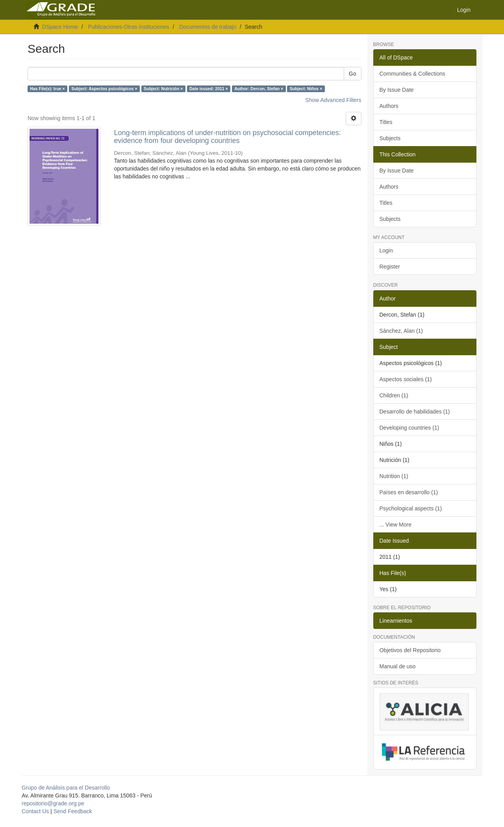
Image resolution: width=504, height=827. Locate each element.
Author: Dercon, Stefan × (259, 89)
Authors (389, 106)
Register (390, 267)
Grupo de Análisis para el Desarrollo (66, 788)
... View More (396, 525)
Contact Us (35, 811)
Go (353, 74)
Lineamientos (396, 621)
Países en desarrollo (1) (409, 492)
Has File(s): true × (47, 89)
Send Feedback (73, 811)
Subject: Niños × (306, 89)
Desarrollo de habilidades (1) (415, 412)
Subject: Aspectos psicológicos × (104, 89)
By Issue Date (397, 90)
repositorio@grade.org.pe (53, 803)
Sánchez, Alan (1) (401, 331)
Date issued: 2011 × (209, 89)
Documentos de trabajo (208, 27)
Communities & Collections (412, 74)
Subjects (390, 138)
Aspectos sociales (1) (406, 379)
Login (386, 250)
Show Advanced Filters (333, 100)
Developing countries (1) (409, 428)
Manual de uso (398, 666)
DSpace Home (60, 27)
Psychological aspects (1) (411, 508)
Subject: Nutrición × (163, 89)
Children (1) (394, 395)
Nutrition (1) (394, 476)
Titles (386, 122)
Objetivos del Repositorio (410, 650)
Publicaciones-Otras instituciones (128, 27)
